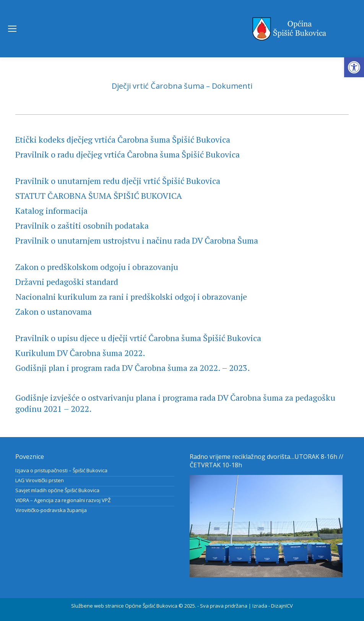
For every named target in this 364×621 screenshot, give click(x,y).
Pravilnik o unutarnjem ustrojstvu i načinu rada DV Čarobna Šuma (137, 240)
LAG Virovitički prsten (40, 480)
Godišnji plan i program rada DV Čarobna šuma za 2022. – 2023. (133, 368)
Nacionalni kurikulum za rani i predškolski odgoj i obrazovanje (131, 297)
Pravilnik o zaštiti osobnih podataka (82, 225)
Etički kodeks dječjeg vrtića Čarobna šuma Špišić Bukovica (123, 139)
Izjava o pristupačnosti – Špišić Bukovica (61, 470)
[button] (354, 67)
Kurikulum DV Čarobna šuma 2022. (80, 353)
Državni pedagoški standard (67, 282)
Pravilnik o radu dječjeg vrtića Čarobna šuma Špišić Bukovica (128, 154)
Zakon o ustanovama (54, 311)
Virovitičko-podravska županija (51, 510)
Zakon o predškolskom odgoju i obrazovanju (97, 267)
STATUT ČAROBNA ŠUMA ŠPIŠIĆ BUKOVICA (99, 196)
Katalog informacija (51, 211)
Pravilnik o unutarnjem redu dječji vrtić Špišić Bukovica (118, 181)
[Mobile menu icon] (12, 29)
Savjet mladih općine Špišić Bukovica (57, 490)
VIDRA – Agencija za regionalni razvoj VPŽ (63, 500)
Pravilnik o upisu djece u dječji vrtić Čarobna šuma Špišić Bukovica (138, 338)
